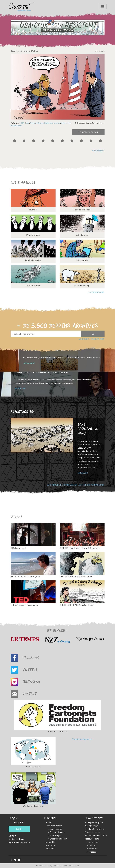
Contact (12, 836)
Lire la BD (83, 473)
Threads (92, 852)
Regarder (20, 388)
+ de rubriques (96, 292)
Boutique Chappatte (94, 822)
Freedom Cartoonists (94, 829)
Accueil (49, 822)
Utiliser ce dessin (88, 132)
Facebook (93, 849)
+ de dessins (98, 150)
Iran (69, 123)
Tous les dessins (57, 832)
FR (16, 822)
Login (19, 829)
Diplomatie (49, 123)
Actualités (50, 842)
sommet (57, 123)
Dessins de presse (54, 826)
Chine (27, 123)
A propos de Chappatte (19, 842)
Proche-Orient (16, 126)
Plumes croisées (92, 832)
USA (22, 123)
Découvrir (29, 363)
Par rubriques (56, 835)
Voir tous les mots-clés (92, 339)
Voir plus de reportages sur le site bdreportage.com (76, 485)
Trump (33, 123)
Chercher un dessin (58, 839)
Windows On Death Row (96, 835)
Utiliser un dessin (17, 839)
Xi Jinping (40, 123)
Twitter (92, 845)
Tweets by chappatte (82, 739)
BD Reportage (91, 826)
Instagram (94, 842)
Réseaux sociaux (92, 839)
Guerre (64, 123)
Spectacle (50, 845)
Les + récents (56, 829)
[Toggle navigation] (103, 7)
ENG (22, 822)
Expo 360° (50, 849)
